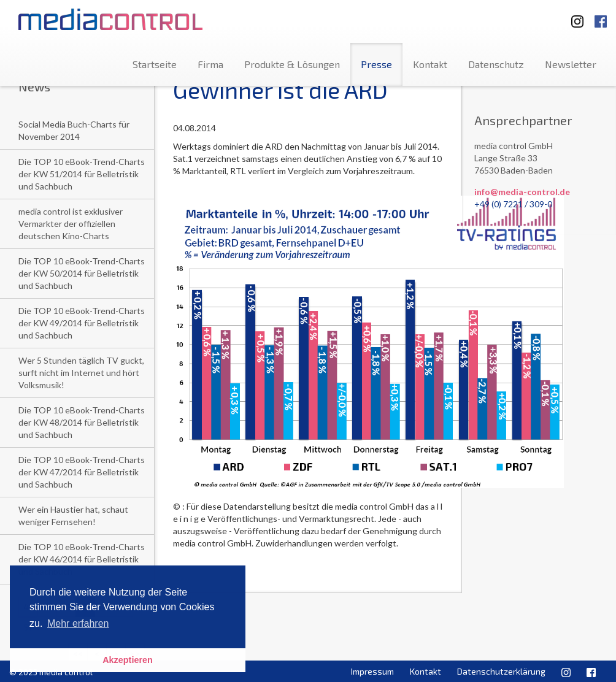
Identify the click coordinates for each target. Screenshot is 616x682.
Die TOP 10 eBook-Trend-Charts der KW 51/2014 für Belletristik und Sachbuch (82, 174)
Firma (210, 64)
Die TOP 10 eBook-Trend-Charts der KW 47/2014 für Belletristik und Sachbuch (82, 472)
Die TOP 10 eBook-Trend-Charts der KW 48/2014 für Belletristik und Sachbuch (82, 422)
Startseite (155, 64)
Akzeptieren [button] (128, 660)
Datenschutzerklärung (501, 671)
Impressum (372, 671)
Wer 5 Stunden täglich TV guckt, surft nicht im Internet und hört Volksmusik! (81, 373)
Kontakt (430, 64)
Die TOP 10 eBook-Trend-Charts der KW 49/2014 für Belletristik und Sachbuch (82, 323)
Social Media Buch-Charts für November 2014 (74, 130)
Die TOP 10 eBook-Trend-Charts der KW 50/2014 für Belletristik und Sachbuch (82, 273)
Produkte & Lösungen (292, 64)
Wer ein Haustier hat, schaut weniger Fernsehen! (73, 515)
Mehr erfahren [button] (78, 623)
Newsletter (571, 64)
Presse (376, 64)
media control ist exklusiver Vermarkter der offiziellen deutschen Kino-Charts (71, 224)
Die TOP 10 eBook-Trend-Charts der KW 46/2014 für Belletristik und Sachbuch (82, 559)
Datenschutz (496, 64)
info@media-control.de (522, 192)
